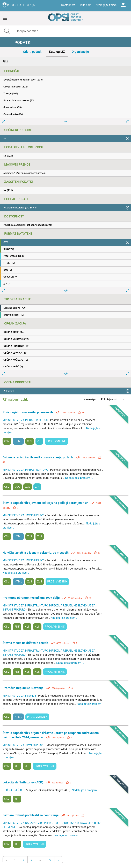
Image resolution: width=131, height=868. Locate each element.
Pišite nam (85, 5)
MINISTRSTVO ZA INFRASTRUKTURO (26, 420)
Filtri (5, 62)
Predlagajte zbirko (106, 5)
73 (50, 860)
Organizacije (80, 52)
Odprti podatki (33, 52)
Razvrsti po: (90, 400)
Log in (123, 5)
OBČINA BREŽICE (13, 790)
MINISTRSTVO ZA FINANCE (20, 696)
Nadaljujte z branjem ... (79, 478)
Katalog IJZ (57, 52)
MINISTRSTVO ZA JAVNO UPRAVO (24, 515)
